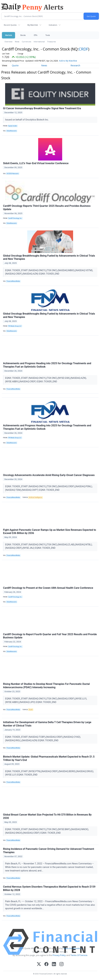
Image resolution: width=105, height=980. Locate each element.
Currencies (26, 42)
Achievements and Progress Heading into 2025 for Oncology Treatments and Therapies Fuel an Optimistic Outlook (47, 365)
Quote (15, 65)
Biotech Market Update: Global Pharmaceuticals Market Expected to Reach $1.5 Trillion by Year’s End (49, 758)
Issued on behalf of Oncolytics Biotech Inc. (27, 120)
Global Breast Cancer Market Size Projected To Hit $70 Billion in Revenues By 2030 (47, 816)
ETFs (36, 35)
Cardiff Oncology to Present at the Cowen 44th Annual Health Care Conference (48, 588)
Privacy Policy (59, 955)
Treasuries (52, 42)
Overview (8, 42)
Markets (8, 35)
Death (31, 710)
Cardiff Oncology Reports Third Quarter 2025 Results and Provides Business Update (47, 208)
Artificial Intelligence (36, 497)
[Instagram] (61, 964)
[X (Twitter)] (39, 964)
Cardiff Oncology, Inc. (15, 218)
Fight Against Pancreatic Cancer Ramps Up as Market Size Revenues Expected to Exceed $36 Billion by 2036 (50, 532)
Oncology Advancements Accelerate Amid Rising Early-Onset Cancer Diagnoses (49, 475)
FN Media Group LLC (15, 326)
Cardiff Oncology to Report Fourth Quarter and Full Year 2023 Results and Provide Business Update (50, 636)
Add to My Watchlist (68, 61)
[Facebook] (46, 964)
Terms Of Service (79, 955)
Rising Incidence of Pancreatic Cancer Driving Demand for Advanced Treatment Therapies (49, 851)
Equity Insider (13, 126)
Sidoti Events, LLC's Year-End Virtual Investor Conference (36, 163)
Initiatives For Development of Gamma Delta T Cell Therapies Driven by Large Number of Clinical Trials (47, 724)
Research (75, 65)
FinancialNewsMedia (13, 281)
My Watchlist (33, 25)
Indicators (53, 25)
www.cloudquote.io (73, 948)
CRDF (83, 49)
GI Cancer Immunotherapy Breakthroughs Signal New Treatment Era (42, 108)
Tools (48, 35)
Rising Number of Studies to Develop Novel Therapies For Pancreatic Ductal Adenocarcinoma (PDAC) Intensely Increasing (46, 686)
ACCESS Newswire (13, 174)
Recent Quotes (10, 25)
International (39, 42)
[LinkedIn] (54, 964)
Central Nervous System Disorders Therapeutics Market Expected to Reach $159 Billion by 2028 (49, 888)
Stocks (23, 35)
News (17, 42)
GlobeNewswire (12, 131)
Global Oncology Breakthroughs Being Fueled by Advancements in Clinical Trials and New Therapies (49, 257)
